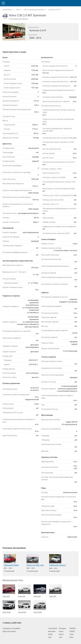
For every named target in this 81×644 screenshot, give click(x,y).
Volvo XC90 (40, 607)
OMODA (73, 628)
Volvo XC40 (9, 607)
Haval (61, 634)
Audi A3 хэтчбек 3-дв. (35, 565)
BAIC (71, 637)
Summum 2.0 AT (54, 10)
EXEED (72, 631)
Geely (50, 634)
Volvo (18, 10)
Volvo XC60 (24, 607)
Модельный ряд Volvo (13, 580)
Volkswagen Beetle (11, 565)
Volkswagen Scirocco (57, 565)
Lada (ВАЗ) (53, 628)
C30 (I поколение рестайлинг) (34, 10)
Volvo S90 (24, 591)
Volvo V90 (55, 591)
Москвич (52, 631)
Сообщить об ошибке (11, 628)
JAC (60, 637)
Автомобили (7, 10)
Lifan (72, 634)
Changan (62, 628)
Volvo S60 (9, 591)
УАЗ (50, 637)
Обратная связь (9, 631)
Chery (61, 631)
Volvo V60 (40, 591)
